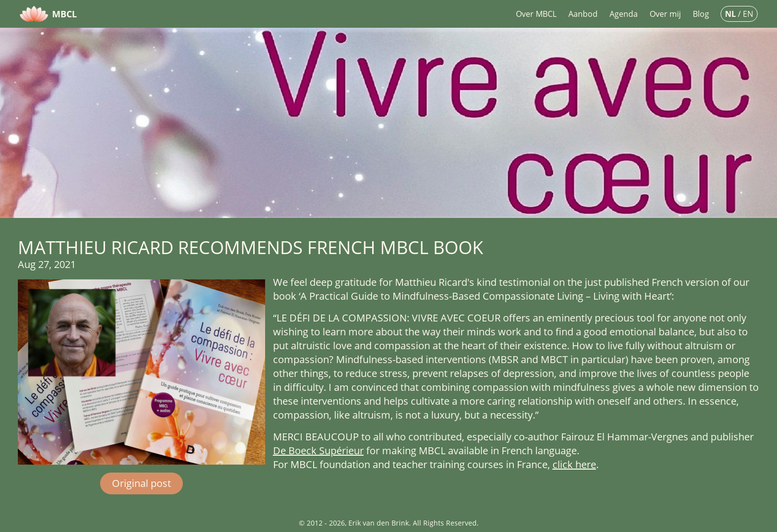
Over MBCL (536, 14)
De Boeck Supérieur (318, 451)
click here (574, 464)
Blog (701, 14)
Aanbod (583, 14)
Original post (141, 483)
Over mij (665, 14)
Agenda (624, 14)
